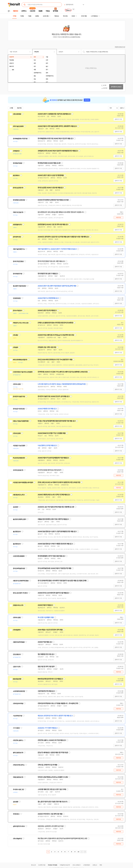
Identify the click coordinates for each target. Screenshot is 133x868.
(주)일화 (15, 347)
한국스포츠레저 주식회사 (20, 593)
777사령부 (16, 728)
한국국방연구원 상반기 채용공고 (48, 274)
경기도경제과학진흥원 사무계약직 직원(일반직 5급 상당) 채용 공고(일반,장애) (62, 581)
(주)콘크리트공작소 (19, 765)
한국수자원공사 (18, 311)
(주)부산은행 (17, 433)
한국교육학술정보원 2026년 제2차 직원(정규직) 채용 (54, 568)
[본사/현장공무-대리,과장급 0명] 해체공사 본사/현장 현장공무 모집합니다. (61, 212)
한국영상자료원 (18, 163)
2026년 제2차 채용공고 (45, 605)
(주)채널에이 (17, 630)
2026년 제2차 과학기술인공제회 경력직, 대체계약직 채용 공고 (57, 126)
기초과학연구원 (18, 716)
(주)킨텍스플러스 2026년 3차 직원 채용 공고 (52, 740)
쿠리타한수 (16, 814)
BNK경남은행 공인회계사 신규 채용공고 (50, 679)
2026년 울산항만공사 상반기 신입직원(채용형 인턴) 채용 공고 (57, 531)
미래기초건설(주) (18, 212)
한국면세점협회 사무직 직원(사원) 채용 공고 (51, 556)
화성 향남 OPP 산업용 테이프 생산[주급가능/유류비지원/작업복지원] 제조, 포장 (62, 839)
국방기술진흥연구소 (19, 249)
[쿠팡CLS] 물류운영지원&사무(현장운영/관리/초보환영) (55, 323)
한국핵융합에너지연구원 (20, 139)
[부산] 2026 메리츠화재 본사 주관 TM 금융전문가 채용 (55, 360)
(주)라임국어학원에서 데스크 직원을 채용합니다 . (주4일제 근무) (58, 703)
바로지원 (118, 218)
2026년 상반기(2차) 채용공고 (47, 310)
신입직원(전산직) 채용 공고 (46, 691)
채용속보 (57, 16)
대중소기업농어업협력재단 (21, 421)
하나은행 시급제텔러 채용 (46, 617)
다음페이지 (82, 852)
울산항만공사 (17, 532)
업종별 (37, 16)
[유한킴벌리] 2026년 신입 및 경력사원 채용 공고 (53, 224)
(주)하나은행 (17, 384)
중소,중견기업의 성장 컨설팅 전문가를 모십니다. (53, 802)
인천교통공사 (17, 654)
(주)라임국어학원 (18, 704)
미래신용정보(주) (18, 777)
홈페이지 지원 (118, 119)
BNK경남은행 (17, 679)
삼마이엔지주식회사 (19, 826)
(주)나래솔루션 (17, 839)
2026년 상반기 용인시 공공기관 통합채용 (51, 175)
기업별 (30, 16)
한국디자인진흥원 (18, 261)
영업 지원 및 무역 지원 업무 (46, 667)
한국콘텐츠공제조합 (19, 200)
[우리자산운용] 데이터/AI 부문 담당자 (49, 470)
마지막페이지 (85, 852)
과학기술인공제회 (18, 126)
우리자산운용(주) (18, 470)
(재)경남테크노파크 (19, 495)
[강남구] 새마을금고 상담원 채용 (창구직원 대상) (53, 753)
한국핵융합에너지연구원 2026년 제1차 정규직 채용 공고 (56, 139)
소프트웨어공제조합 (19, 691)
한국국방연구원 (18, 274)
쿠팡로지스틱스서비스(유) (21, 323)
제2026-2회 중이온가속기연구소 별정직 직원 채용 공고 (55, 716)
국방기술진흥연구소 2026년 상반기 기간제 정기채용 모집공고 (57, 249)
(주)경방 (15, 335)
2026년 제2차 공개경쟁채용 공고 (48, 298)
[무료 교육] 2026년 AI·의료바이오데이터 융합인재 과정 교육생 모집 (59, 482)
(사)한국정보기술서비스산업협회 (23, 372)
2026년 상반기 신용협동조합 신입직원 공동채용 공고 (54, 114)
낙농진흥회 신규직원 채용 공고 (47, 446)
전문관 (73, 16)
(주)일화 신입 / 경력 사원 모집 (47, 347)
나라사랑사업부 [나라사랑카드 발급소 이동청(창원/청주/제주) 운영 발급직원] (62, 384)
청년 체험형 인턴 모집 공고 (46, 654)
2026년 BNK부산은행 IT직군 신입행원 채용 (52, 433)
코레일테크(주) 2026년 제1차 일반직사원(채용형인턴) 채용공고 (58, 151)
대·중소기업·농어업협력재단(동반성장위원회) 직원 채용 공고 (57, 421)
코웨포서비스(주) (18, 605)
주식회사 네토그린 (18, 789)
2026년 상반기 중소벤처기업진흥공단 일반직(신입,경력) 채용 (57, 286)
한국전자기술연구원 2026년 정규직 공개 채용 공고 (54, 396)
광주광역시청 (17, 237)
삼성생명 (16, 802)
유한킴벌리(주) (17, 225)
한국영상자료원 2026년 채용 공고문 (49, 163)
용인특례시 (16, 175)
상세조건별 (46, 16)
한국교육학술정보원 (19, 568)
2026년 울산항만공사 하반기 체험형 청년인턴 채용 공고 (55, 544)
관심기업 (19, 108)
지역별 (15, 16)
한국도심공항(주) (18, 188)
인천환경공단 (17, 298)
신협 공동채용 (17, 114)
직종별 (22, 16)
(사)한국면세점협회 (19, 556)
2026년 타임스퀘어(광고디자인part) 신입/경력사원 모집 (56, 335)
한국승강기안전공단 (19, 409)
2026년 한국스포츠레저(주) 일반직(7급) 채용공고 (53, 593)
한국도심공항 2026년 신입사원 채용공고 (51, 188)
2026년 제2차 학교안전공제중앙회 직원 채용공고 (53, 458)
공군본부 (16, 507)
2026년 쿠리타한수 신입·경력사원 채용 (50, 814)
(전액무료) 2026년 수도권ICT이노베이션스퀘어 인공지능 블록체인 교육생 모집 (63, 372)
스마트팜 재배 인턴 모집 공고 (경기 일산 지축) (52, 789)
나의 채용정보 (94, 16)
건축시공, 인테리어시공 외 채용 (47, 765)
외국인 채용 (84, 16)
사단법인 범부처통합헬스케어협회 (23, 482)
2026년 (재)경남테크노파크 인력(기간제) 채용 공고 (54, 495)
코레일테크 (16, 151)
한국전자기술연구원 (19, 397)
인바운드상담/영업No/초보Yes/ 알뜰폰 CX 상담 (53, 777)
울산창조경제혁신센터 (20, 519)
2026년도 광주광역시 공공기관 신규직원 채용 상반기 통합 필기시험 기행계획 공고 (63, 237)
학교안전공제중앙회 (19, 458)
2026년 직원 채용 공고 (45, 642)
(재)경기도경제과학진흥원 (21, 581)
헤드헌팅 (65, 16)
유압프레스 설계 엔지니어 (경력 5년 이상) (51, 826)
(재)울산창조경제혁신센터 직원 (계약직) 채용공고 (53, 519)
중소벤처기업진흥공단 (20, 286)
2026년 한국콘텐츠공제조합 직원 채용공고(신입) (53, 200)
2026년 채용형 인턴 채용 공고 (47, 409)
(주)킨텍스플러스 (18, 740)
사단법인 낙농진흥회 (19, 446)
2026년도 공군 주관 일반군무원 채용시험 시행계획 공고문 (56, 507)
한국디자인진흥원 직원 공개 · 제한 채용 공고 (51, 261)
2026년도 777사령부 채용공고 (48, 728)
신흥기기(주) (17, 667)
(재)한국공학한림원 (19, 642)
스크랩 (11, 108)
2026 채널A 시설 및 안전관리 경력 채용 (50, 630)
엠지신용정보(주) (18, 753)
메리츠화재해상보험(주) (20, 360)
